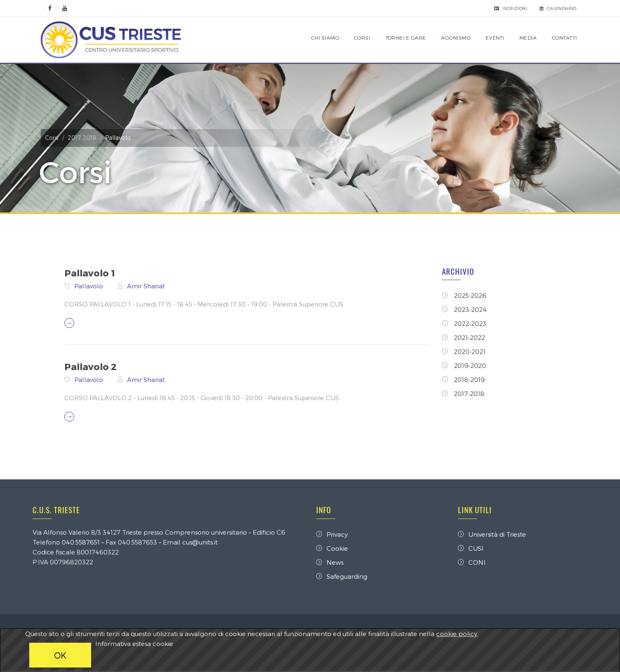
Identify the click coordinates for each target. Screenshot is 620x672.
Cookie (332, 548)
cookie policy (457, 634)
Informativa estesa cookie (134, 644)
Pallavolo (89, 286)
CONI (471, 562)
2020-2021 (464, 351)
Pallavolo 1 (89, 273)
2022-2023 (465, 323)
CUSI (470, 548)
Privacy (332, 534)
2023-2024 (465, 309)
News (330, 562)
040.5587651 (83, 542)
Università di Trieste (491, 534)
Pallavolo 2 (90, 366)
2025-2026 (465, 295)
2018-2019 (464, 380)
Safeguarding (342, 576)
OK (60, 655)
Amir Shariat (146, 286)
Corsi (54, 138)
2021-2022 (464, 337)
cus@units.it (202, 542)
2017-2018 (464, 394)
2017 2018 (84, 138)
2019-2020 (464, 365)
